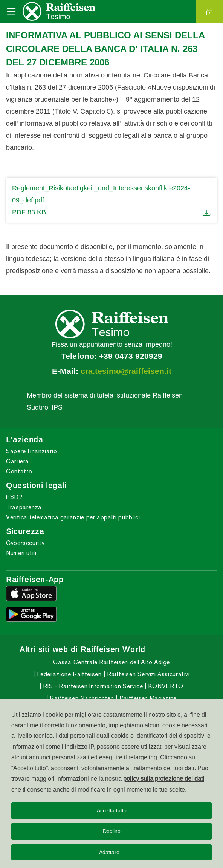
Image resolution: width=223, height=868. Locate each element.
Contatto (19, 471)
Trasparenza (24, 507)
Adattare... (111, 852)
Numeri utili (21, 553)
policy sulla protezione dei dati (164, 778)
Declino (112, 831)
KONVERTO (165, 686)
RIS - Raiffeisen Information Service (92, 686)
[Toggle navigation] (11, 11)
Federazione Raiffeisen (68, 674)
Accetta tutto (112, 810)
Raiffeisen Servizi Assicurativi (147, 674)
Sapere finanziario (32, 451)
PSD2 (14, 497)
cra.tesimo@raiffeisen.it (126, 371)
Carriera (18, 461)
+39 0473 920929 (131, 356)
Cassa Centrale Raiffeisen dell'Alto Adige (111, 662)
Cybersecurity (25, 543)
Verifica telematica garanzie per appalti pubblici (73, 517)
